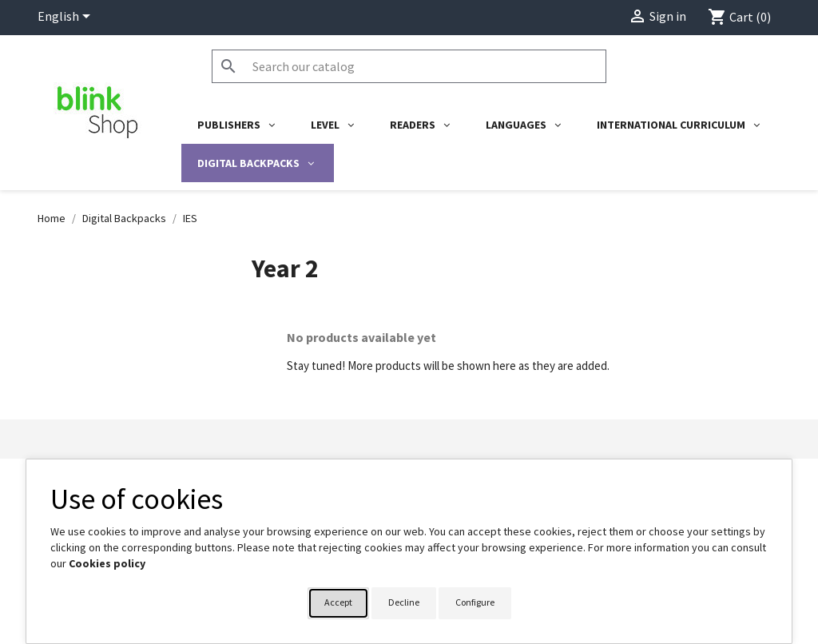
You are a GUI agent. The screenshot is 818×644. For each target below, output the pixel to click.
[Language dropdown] (67, 18)
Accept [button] (338, 602)
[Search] (409, 66)
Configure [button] (475, 602)
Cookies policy (107, 563)
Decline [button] (404, 602)
